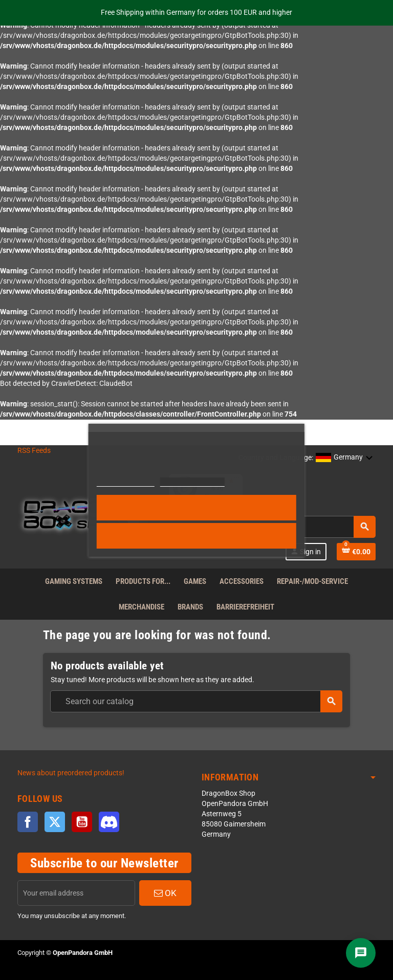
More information (126, 482)
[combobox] (196, 701)
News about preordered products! (71, 773)
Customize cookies (192, 482)
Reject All (196, 536)
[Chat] (361, 953)
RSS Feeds (34, 451)
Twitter (55, 822)
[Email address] (76, 893)
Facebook (28, 822)
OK (165, 893)
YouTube (82, 822)
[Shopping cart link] (356, 552)
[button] (344, 458)
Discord (109, 822)
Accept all (197, 508)
